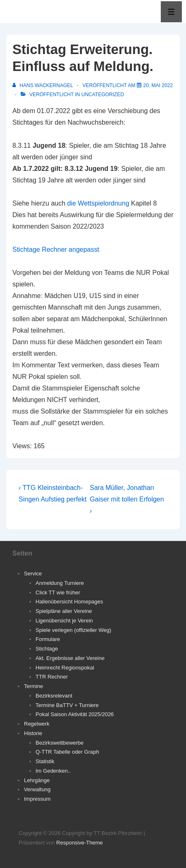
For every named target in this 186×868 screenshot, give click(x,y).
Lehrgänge (37, 780)
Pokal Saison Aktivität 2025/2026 (75, 714)
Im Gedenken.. (53, 771)
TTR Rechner (52, 677)
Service (33, 574)
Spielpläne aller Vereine (64, 611)
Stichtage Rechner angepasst (56, 250)
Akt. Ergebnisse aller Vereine (70, 658)
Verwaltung (37, 789)
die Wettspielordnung (98, 203)
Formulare (48, 639)
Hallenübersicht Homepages (69, 602)
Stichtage (47, 649)
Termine (33, 686)
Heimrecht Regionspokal (65, 668)
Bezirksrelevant (54, 696)
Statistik (45, 761)
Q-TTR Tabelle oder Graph (67, 752)
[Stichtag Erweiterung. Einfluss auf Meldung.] (158, 85)
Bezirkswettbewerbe (60, 743)
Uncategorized (103, 95)
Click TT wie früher (58, 592)
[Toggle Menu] (171, 12)
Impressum (37, 799)
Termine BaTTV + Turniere (67, 705)
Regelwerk (37, 724)
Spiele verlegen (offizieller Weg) (73, 630)
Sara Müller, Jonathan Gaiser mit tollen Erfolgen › (127, 499)
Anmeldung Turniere (60, 583)
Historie (33, 733)
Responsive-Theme (80, 843)
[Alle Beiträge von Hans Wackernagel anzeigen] (43, 85)
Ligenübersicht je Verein (64, 621)
